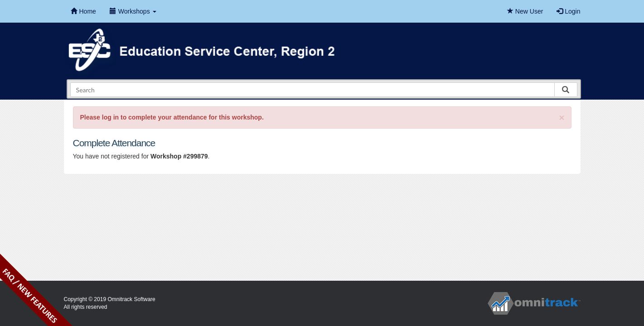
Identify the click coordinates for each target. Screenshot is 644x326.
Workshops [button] (133, 11)
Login (568, 11)
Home (83, 11)
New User (525, 11)
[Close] (562, 117)
